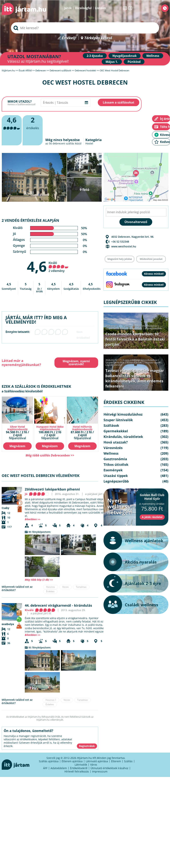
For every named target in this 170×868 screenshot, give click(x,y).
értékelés (33, 123)
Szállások (111, 425)
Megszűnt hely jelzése (120, 259)
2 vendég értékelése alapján (30, 220)
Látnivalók (81, 765)
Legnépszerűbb (153, 328)
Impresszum (100, 771)
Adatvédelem (59, 768)
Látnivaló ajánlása (97, 761)
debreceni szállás (63, 143)
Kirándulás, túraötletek (123, 437)
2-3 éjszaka (95, 56)
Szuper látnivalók (115, 328)
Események (113, 470)
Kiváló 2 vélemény (59, 267)
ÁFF (45, 768)
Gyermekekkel (116, 431)
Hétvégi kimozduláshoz (145, 326)
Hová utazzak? (135, 362)
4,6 (37, 266)
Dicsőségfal (83, 8)
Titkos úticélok (116, 464)
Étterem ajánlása (72, 761)
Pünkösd (134, 62)
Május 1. (112, 62)
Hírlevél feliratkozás (77, 771)
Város (94, 765)
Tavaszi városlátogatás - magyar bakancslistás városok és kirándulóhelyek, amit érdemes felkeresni (135, 378)
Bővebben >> (33, 519)
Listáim (100, 8)
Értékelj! (69, 38)
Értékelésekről (79, 768)
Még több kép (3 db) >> (39, 580)
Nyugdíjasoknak (125, 56)
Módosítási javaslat (151, 259)
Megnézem (17, 446)
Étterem (116, 761)
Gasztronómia (115, 459)
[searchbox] (85, 28)
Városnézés (113, 448)
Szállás (128, 761)
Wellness (153, 56)
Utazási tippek (134, 328)
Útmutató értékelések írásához (109, 768)
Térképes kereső (98, 38)
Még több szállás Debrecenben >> (50, 455)
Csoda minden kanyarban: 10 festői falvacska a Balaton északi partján (135, 339)
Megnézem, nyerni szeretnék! (76, 363)
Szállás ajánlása (49, 761)
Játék (68, 8)
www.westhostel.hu (124, 246)
